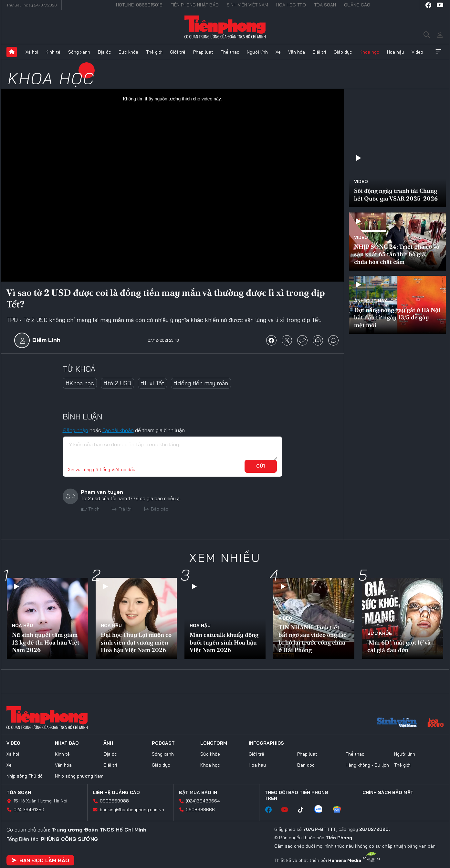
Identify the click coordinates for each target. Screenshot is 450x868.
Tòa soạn (325, 5)
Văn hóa (297, 52)
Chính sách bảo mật (388, 792)
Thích (94, 509)
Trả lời (125, 509)
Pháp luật (203, 52)
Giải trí (319, 52)
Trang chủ (12, 52)
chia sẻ (271, 340)
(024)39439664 (203, 801)
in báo (318, 340)
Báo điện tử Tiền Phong (225, 27)
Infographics (266, 743)
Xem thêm (438, 52)
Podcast (163, 743)
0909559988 (114, 801)
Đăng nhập (75, 430)
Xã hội (32, 52)
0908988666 (200, 810)
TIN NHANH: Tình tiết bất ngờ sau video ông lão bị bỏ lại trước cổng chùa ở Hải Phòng (313, 639)
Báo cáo (160, 509)
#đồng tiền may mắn (201, 383)
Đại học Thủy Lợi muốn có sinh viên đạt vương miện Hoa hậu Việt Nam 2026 (136, 642)
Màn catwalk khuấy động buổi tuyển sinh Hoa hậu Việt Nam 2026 (224, 642)
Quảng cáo (357, 5)
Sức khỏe (128, 52)
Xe (278, 52)
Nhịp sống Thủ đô (25, 776)
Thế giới (154, 52)
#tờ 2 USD (117, 383)
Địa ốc (104, 52)
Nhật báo (67, 743)
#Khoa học (80, 383)
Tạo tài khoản (118, 430)
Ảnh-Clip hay (371, 301)
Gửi (261, 466)
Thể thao (230, 52)
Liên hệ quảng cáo (116, 792)
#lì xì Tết (152, 383)
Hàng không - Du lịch (367, 765)
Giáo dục (343, 52)
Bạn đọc (306, 765)
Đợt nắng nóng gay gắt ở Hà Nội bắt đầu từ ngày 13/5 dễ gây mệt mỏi (397, 317)
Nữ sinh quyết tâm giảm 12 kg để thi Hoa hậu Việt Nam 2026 (46, 642)
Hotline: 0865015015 (139, 5)
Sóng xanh (79, 52)
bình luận (333, 340)
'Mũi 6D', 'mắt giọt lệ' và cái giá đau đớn (399, 646)
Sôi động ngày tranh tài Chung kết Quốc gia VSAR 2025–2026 (396, 194)
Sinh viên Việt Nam (247, 5)
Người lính (257, 52)
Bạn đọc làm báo (40, 860)
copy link (302, 340)
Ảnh (108, 743)
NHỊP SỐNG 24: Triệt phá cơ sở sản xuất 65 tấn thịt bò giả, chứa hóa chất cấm (397, 254)
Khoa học (369, 52)
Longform (214, 743)
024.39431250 (29, 810)
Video (417, 52)
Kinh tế (53, 52)
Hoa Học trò (291, 5)
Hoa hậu (396, 52)
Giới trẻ (178, 52)
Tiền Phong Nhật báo (195, 5)
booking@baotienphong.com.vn (132, 810)
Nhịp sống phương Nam (79, 776)
